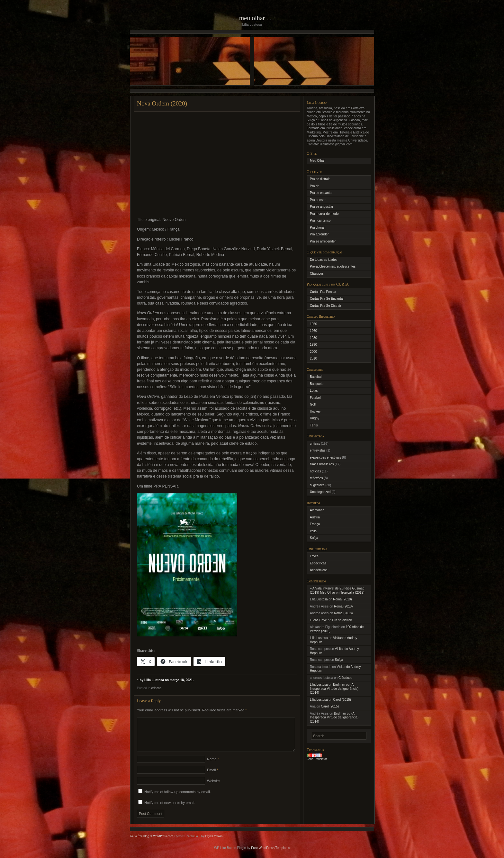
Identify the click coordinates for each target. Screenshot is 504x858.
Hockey (315, 411)
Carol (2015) (342, 700)
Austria (315, 517)
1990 (313, 345)
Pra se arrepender (323, 241)
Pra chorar (317, 228)
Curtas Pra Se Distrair (325, 306)
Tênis (314, 425)
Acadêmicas (319, 570)
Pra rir (314, 186)
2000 (313, 352)
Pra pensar (318, 200)
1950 (313, 324)
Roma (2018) (342, 599)
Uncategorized (320, 492)
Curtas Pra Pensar (323, 292)
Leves (314, 556)
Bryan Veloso (214, 844)
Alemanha (317, 510)
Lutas (314, 391)
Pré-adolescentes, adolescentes (333, 266)
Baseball (316, 377)
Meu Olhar (252, 18)
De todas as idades (324, 260)
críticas (156, 688)
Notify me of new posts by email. (170, 810)
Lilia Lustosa (319, 599)
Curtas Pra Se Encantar (327, 299)
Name (213, 767)
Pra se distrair (320, 179)
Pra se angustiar (322, 207)
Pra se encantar (321, 193)
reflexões (316, 478)
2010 (313, 358)
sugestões (317, 485)
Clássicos (317, 274)
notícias (315, 471)
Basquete (317, 384)
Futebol (315, 398)
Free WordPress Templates (270, 856)
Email (213, 778)
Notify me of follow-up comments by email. (178, 799)
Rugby (315, 418)
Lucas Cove (318, 620)
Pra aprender (319, 234)
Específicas (318, 563)
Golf (313, 404)
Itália (313, 531)
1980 (313, 338)
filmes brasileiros (322, 464)
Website (213, 789)
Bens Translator (317, 759)
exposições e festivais (325, 457)
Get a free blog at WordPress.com (152, 844)
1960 (313, 331)
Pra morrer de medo (324, 214)
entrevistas (318, 450)
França (315, 524)
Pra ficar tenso (320, 220)
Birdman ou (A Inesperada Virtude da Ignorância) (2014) (334, 689)
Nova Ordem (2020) (162, 103)
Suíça (314, 538)
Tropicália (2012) (352, 593)
